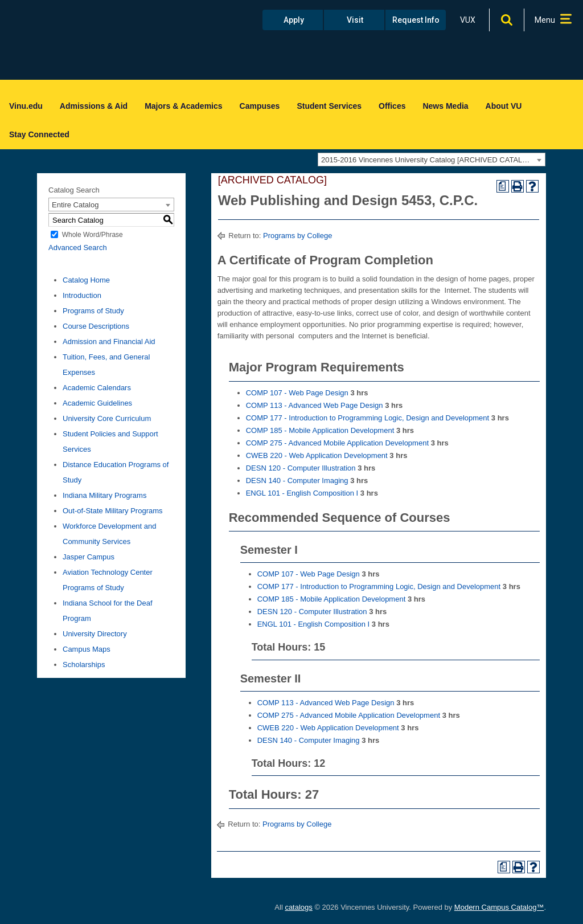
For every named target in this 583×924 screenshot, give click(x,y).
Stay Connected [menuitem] (39, 134)
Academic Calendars (97, 388)
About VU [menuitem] (504, 106)
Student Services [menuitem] (329, 106)
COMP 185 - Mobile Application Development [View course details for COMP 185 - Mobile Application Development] (320, 430)
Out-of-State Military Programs (113, 511)
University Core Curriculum (107, 418)
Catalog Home (86, 280)
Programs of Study (93, 311)
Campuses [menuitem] (260, 106)
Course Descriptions (96, 326)
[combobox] (432, 160)
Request (416, 20)
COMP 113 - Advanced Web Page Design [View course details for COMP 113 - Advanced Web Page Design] (315, 405)
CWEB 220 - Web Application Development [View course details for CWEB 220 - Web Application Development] (317, 455)
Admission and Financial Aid (109, 342)
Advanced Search (78, 248)
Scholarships (84, 665)
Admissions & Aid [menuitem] (94, 106)
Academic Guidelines (97, 403)
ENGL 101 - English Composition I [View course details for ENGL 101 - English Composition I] (302, 493)
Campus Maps (87, 649)
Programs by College (297, 236)
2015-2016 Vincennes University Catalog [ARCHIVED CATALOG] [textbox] (428, 160)
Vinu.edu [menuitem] (26, 106)
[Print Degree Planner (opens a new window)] (503, 186)
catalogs (298, 907)
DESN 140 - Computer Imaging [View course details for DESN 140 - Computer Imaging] (297, 481)
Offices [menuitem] (392, 106)
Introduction (82, 295)
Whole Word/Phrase (93, 235)
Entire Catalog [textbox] (75, 205)
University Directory (95, 634)
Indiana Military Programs (104, 495)
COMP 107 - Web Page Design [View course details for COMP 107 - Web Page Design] (297, 393)
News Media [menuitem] (445, 106)
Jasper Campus (89, 557)
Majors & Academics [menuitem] (183, 106)
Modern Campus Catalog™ (499, 907)
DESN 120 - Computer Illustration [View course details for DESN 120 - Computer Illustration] (301, 468)
